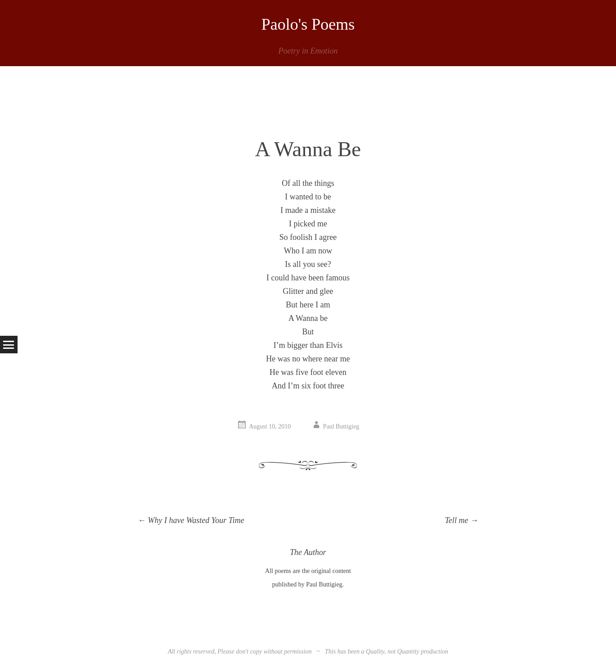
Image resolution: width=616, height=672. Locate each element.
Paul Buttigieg (341, 426)
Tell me (462, 520)
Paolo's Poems (308, 24)
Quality (375, 652)
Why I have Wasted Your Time (191, 520)
